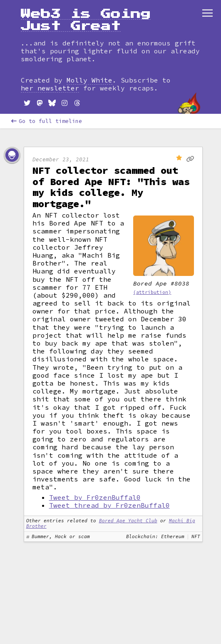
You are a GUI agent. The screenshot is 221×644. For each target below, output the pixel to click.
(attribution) (152, 292)
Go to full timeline (47, 121)
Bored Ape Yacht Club (128, 521)
